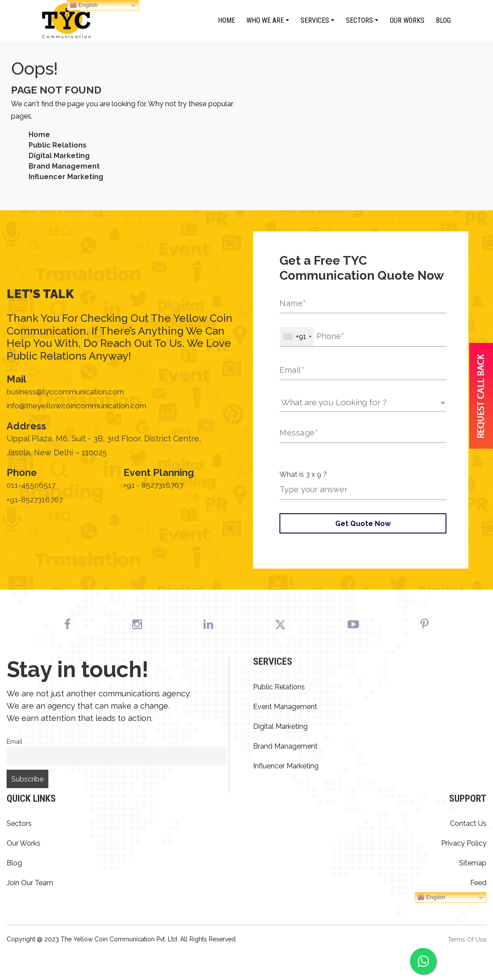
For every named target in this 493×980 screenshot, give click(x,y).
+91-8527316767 (36, 501)
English (431, 898)
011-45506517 (32, 487)
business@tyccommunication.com (70, 393)
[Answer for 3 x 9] (363, 490)
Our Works (407, 20)
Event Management (285, 707)
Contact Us (468, 824)
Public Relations (58, 145)
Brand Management (64, 166)
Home (227, 20)
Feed (478, 883)
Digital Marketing (59, 156)
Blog (443, 20)
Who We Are (265, 20)
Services (315, 20)
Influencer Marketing (66, 177)
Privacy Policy (464, 844)
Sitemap (473, 863)
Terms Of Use (467, 940)
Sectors (359, 20)
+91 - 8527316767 (155, 487)
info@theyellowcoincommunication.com (82, 407)
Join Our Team (30, 883)
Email (14, 742)
